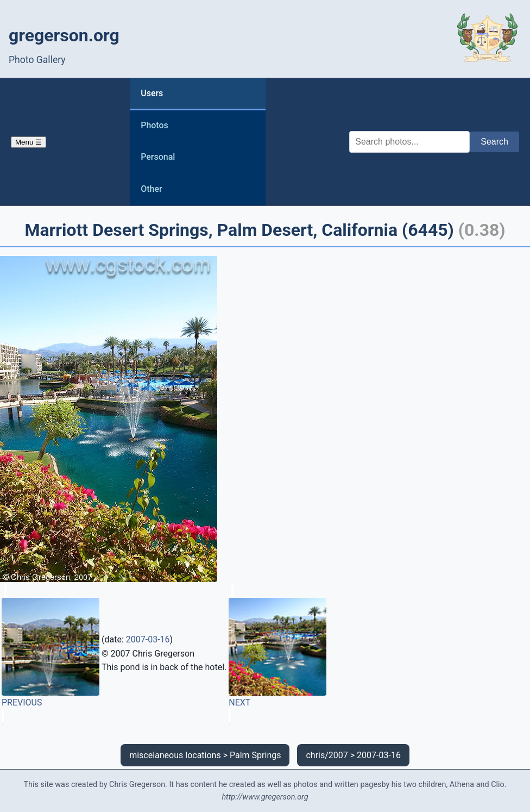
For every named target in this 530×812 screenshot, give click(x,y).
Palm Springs (255, 755)
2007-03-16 (148, 639)
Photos (154, 125)
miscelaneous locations (175, 755)
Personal (158, 157)
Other (151, 189)
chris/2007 (327, 755)
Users (152, 93)
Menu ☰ (29, 142)
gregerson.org (64, 35)
